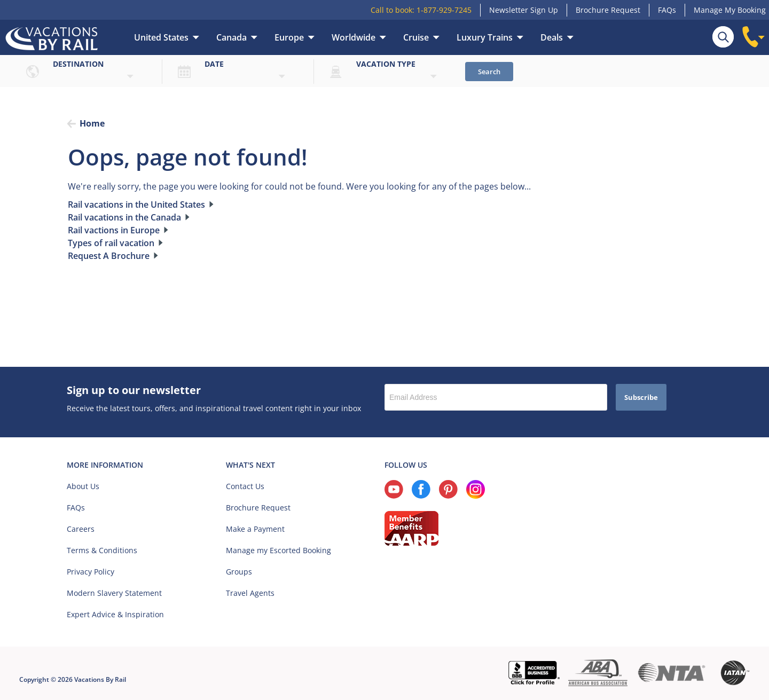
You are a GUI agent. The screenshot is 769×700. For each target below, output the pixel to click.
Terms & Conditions (102, 550)
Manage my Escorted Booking (278, 550)
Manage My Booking (730, 10)
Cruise (416, 37)
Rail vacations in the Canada (124, 217)
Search (489, 72)
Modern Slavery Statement (114, 593)
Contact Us (245, 486)
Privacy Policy (91, 572)
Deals (552, 37)
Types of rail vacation (111, 243)
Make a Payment (255, 529)
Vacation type (386, 64)
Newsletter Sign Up (524, 10)
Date (214, 64)
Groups (239, 572)
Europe (289, 37)
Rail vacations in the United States (136, 205)
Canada (232, 37)
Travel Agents (250, 593)
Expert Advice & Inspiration (115, 614)
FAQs (667, 10)
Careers (81, 529)
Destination (78, 64)
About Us (83, 486)
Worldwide (354, 37)
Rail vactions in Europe (114, 230)
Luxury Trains (485, 37)
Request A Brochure (109, 256)
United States (161, 37)
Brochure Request (608, 10)
